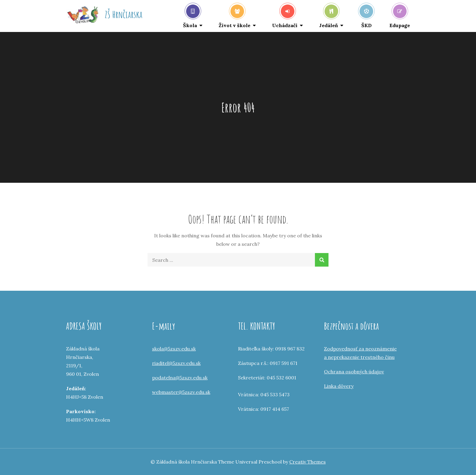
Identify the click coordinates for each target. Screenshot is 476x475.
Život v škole (235, 16)
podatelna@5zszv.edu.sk (180, 378)
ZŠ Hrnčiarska (124, 14)
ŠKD (366, 16)
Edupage (400, 16)
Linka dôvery (339, 386)
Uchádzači (285, 16)
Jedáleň (329, 16)
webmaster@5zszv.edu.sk (181, 392)
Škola (191, 16)
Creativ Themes (308, 462)
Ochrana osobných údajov (354, 372)
